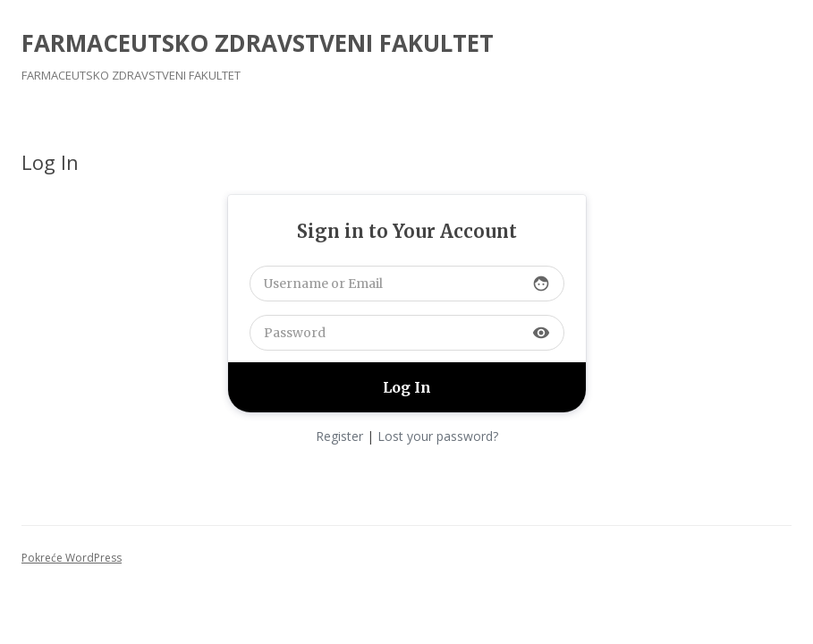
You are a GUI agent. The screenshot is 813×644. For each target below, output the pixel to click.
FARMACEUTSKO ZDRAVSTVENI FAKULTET (258, 43)
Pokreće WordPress (72, 558)
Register (339, 436)
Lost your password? (438, 436)
